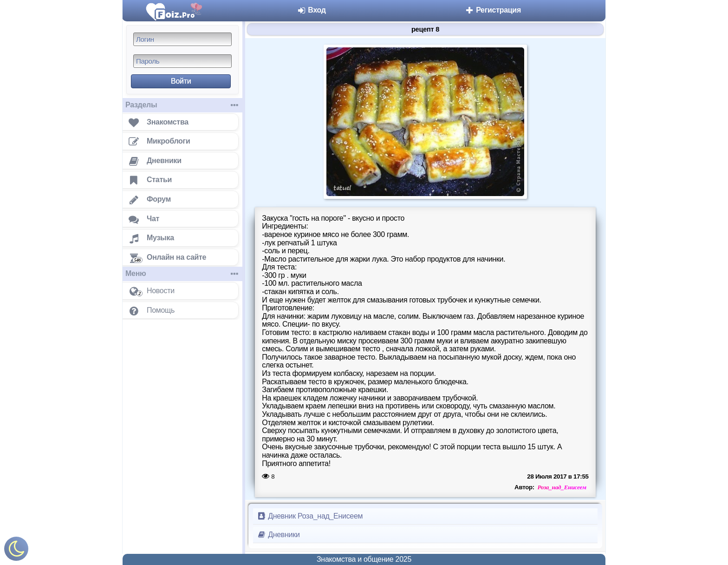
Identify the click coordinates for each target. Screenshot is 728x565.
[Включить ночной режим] (16, 551)
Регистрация (493, 10)
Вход (311, 10)
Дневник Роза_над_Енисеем (310, 516)
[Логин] (182, 39)
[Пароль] (182, 61)
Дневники (278, 535)
